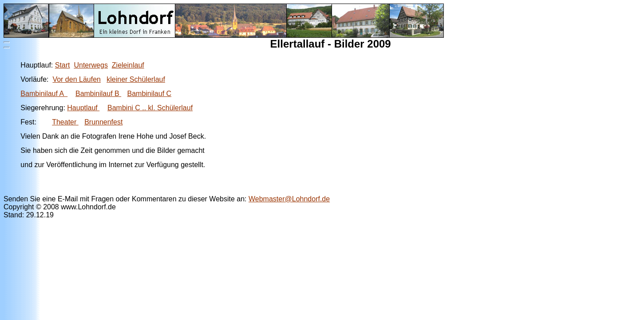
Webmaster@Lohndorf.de (289, 199)
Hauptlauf (83, 108)
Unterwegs (91, 65)
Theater (65, 122)
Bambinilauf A (44, 94)
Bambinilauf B (98, 94)
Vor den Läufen (77, 79)
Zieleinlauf (128, 65)
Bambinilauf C (149, 94)
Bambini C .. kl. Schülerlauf (150, 108)
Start (63, 65)
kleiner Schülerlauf (136, 79)
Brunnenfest (103, 122)
